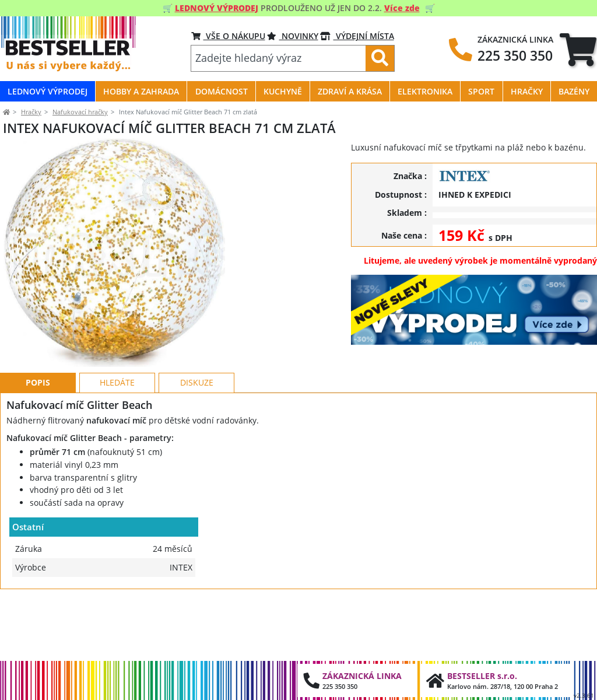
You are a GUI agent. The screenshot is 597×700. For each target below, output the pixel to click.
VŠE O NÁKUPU (228, 36)
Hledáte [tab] (117, 445)
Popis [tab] (38, 445)
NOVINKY (293, 36)
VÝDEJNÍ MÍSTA (357, 36)
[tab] (578, 50)
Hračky (31, 112)
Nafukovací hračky (80, 112)
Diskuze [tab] (197, 445)
